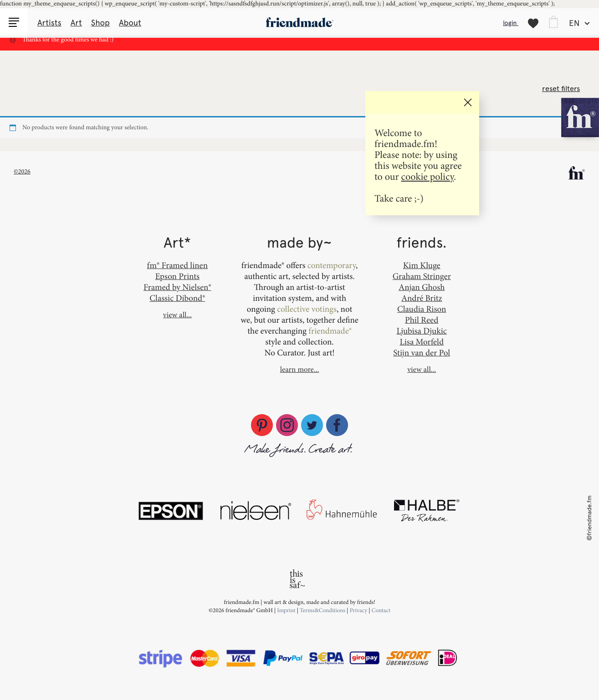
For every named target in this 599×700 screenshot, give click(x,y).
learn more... (300, 370)
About (130, 23)
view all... (177, 315)
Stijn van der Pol (422, 353)
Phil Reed (422, 320)
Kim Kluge (422, 265)
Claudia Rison (422, 309)
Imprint (286, 610)
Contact (381, 610)
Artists (49, 23)
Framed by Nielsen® (177, 287)
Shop (100, 23)
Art (76, 23)
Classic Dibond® (177, 298)
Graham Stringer (422, 276)
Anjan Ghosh (422, 287)
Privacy (358, 610)
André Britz (422, 298)
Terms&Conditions (323, 610)
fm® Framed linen (177, 265)
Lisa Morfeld (421, 342)
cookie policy (427, 176)
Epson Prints (177, 276)
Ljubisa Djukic (422, 331)
